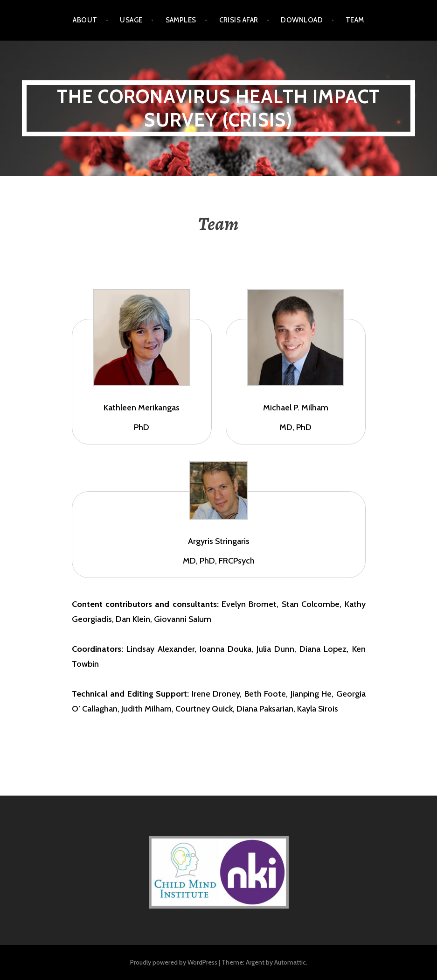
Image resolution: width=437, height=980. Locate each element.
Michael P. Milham (296, 408)
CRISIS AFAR (239, 20)
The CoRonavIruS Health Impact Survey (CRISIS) (219, 108)
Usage (131, 20)
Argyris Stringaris (219, 541)
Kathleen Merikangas (142, 408)
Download (302, 20)
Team (355, 20)
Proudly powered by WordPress (174, 962)
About (85, 20)
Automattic (290, 962)
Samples (181, 20)
